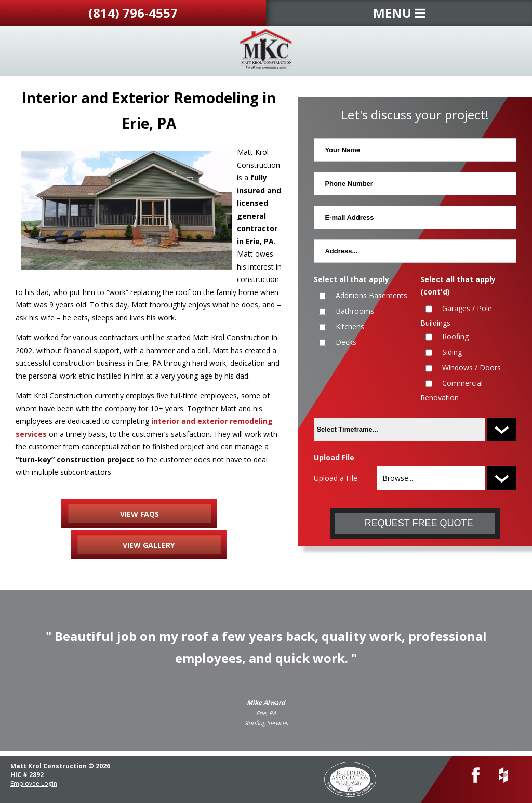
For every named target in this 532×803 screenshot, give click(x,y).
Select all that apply (351, 279)
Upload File (334, 457)
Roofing (455, 336)
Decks (346, 342)
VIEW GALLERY (149, 545)
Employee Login (34, 784)
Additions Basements (371, 295)
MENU (399, 13)
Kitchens (350, 326)
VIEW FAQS (139, 514)
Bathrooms (355, 311)
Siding (452, 352)
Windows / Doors (471, 367)
